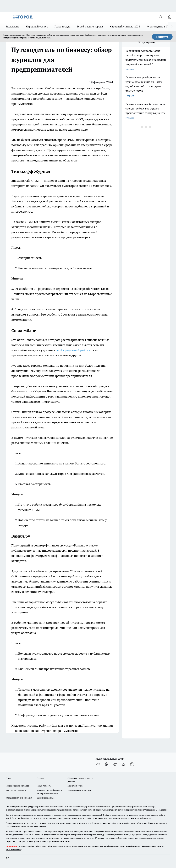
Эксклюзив (12, 27)
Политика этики (75, 786)
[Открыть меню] (7, 17)
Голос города (62, 27)
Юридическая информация (19, 798)
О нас (9, 778)
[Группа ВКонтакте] (98, 764)
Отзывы (41, 778)
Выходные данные (46, 798)
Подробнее (163, 810)
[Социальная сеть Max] (132, 764)
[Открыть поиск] (161, 17)
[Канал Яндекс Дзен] (124, 764)
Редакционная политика (79, 790)
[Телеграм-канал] (115, 764)
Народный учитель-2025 (125, 27)
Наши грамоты (44, 786)
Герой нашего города (90, 27)
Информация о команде (17, 786)
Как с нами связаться (16, 790)
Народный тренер (37, 27)
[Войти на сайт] (169, 17)
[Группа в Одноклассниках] (106, 764)
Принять (162, 37)
